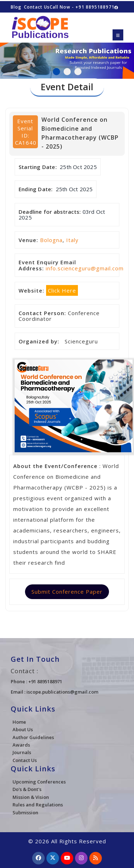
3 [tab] (78, 72)
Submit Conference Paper (67, 592)
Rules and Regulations (38, 805)
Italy (72, 240)
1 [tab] (56, 72)
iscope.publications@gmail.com (62, 692)
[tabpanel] (67, 57)
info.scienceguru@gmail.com (85, 268)
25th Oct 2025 (78, 167)
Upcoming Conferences (39, 782)
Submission (25, 812)
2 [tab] (67, 72)
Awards (21, 745)
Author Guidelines (33, 737)
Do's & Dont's (27, 789)
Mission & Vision (31, 797)
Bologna (51, 240)
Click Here (62, 290)
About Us (23, 729)
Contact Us (37, 7)
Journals (22, 752)
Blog (16, 7)
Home (19, 722)
